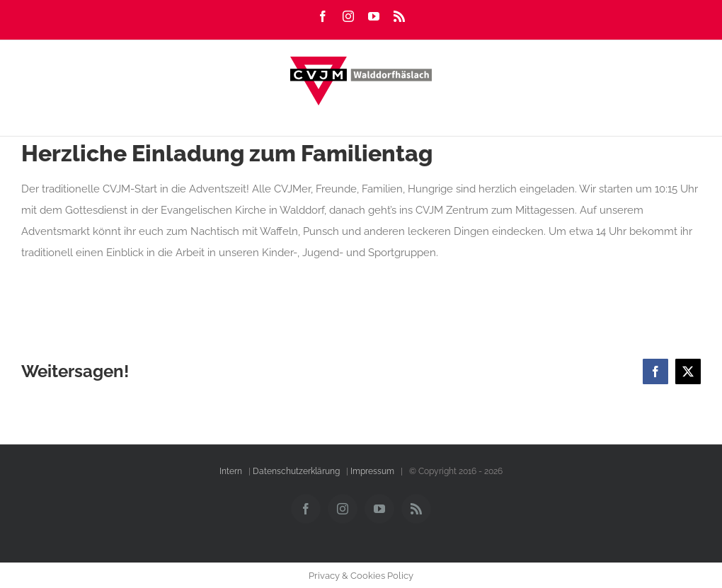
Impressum (372, 471)
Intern (231, 471)
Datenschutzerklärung (296, 471)
